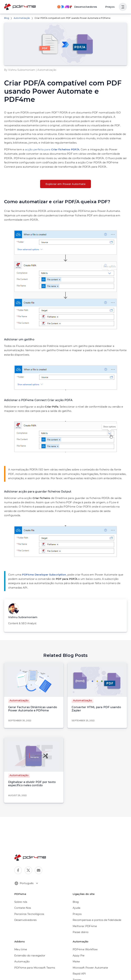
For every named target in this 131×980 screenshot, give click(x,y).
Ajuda (77, 908)
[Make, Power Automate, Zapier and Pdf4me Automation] (77, 7)
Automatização (22, 18)
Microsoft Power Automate (90, 968)
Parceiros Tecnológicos (29, 914)
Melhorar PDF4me (85, 926)
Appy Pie (79, 955)
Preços (110, 7)
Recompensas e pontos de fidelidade (97, 920)
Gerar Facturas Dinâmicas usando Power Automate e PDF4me (33, 709)
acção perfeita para (52, 149)
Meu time (21, 949)
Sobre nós (21, 902)
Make (76, 961)
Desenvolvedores (26, 920)
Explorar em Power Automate (65, 184)
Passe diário (81, 932)
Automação (22, 961)
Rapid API (79, 974)
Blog (7, 18)
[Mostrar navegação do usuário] (123, 7)
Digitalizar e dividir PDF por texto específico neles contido (32, 784)
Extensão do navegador (30, 955)
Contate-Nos (23, 908)
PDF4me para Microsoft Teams (35, 968)
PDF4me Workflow (85, 949)
